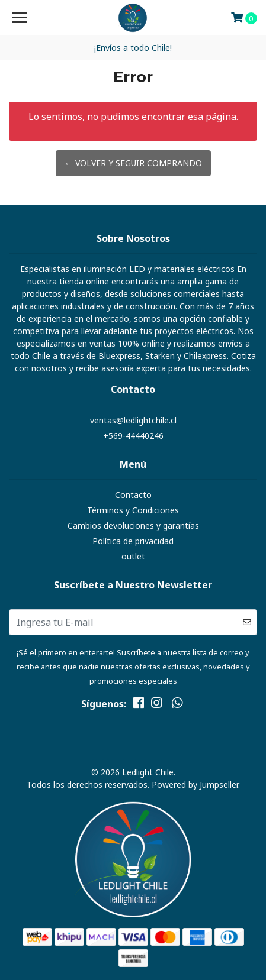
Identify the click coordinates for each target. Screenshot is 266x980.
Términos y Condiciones (133, 510)
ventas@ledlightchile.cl (133, 420)
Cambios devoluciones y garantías (133, 525)
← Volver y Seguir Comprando (133, 163)
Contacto (133, 495)
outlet (133, 556)
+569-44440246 (133, 436)
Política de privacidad (133, 541)
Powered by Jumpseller (195, 785)
